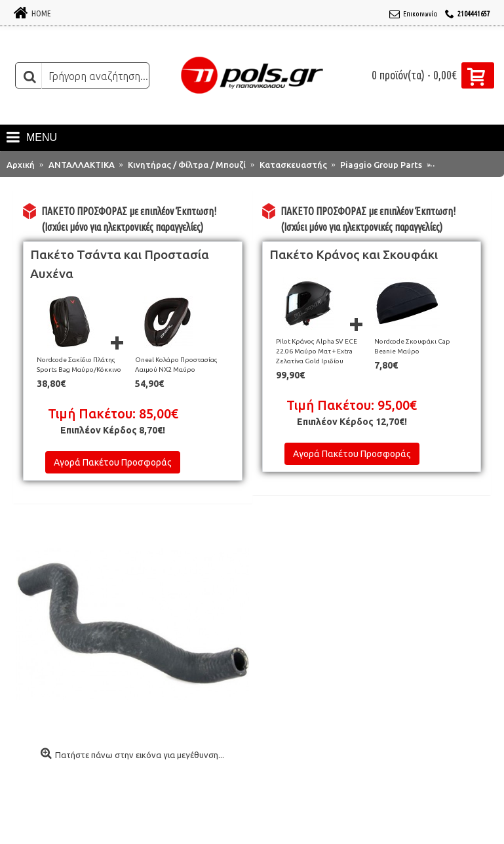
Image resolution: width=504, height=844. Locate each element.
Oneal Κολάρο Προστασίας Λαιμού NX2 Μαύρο (176, 365)
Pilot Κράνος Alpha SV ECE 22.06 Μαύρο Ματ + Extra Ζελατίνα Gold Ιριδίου (317, 351)
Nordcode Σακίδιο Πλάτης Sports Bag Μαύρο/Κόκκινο (79, 365)
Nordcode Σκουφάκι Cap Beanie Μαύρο (412, 346)
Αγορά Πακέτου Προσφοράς (113, 462)
